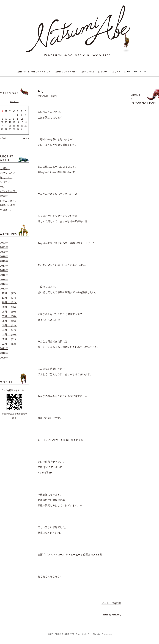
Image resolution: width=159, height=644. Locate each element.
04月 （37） (9, 330)
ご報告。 (5, 168)
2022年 (4, 243)
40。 (3, 187)
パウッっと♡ (7, 173)
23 (18, 126)
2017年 (4, 266)
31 (22, 129)
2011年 (4, 348)
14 (10, 122)
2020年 (4, 252)
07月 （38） (9, 316)
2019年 (4, 256)
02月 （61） (9, 339)
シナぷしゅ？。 (9, 201)
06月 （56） (9, 321)
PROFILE (90, 72)
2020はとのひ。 (9, 205)
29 (14, 129)
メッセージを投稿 (111, 603)
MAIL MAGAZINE (142, 72)
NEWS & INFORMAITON (27, 72)
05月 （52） (9, 325)
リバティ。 (6, 182)
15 (14, 122)
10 (22, 119)
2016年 (4, 270)
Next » (26, 138)
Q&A (118, 72)
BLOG (105, 72)
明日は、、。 (7, 210)
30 (18, 129)
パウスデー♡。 (9, 191)
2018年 (4, 261)
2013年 (4, 284)
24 (22, 126)
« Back (3, 138)
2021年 (4, 247)
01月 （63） (9, 344)
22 (14, 126)
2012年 (4, 289)
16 (18, 122)
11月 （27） (9, 298)
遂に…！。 (6, 177)
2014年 (4, 279)
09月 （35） (9, 307)
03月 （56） (9, 335)
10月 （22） (9, 302)
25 (25, 126)
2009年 (4, 358)
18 (25, 122)
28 (10, 129)
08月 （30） (9, 312)
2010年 (4, 353)
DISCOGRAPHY (68, 72)
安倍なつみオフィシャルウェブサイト (79, 32)
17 (22, 122)
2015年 (4, 275)
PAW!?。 (5, 196)
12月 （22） (9, 293)
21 (10, 126)
